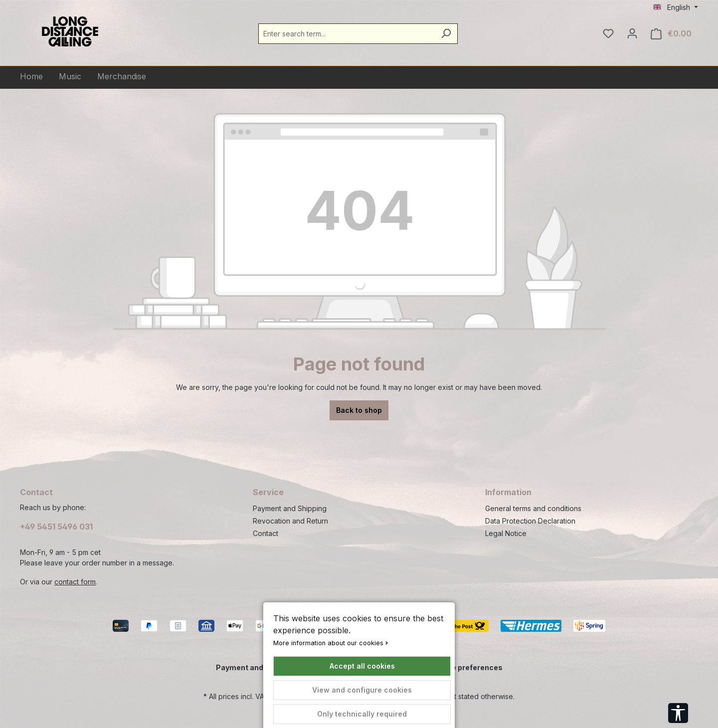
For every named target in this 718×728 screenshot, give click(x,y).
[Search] (446, 34)
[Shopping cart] (671, 34)
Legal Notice (506, 533)
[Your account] (632, 33)
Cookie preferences (467, 667)
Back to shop (359, 410)
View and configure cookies (362, 690)
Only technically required (362, 714)
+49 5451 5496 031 (56, 527)
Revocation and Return (290, 521)
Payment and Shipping (290, 508)
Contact (266, 533)
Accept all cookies (362, 666)
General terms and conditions (533, 508)
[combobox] (347, 34)
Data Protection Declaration (530, 521)
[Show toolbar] (678, 713)
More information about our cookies (328, 643)
